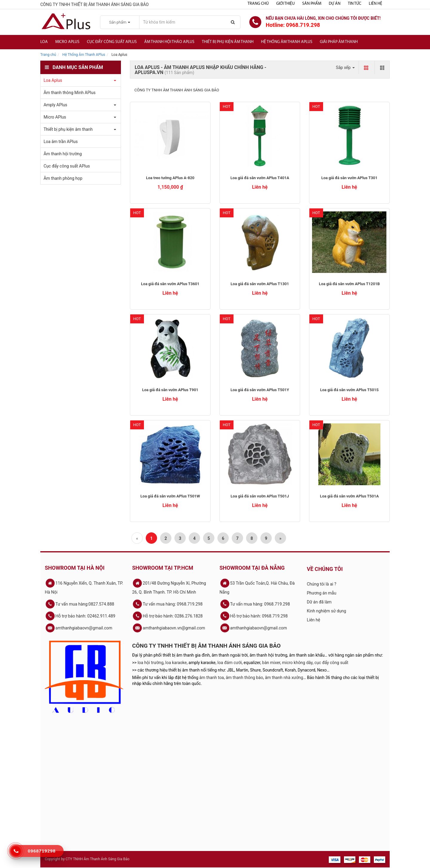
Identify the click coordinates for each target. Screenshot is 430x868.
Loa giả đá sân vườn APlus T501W (170, 496)
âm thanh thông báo (244, 677)
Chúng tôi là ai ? (322, 584)
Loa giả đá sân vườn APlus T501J (260, 496)
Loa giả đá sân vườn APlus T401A (260, 178)
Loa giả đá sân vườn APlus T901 (170, 390)
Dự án (335, 4)
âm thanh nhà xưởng (284, 677)
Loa (44, 42)
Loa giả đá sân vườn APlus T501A (350, 496)
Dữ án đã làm (319, 602)
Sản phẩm (312, 4)
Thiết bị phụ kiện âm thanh (228, 42)
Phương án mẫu (322, 593)
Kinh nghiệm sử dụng (327, 611)
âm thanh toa (212, 677)
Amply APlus (55, 105)
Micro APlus (67, 42)
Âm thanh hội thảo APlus (169, 42)
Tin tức (355, 4)
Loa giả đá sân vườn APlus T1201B (349, 284)
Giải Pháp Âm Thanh (339, 42)
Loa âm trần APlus (61, 142)
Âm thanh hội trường (63, 154)
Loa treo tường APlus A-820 (170, 178)
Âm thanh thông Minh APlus (70, 93)
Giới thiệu (285, 4)
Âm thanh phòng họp (63, 178)
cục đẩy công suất (331, 663)
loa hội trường (151, 663)
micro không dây (297, 663)
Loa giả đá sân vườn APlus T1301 (260, 284)
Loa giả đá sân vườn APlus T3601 (170, 284)
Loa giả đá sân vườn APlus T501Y (260, 390)
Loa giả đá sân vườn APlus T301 (349, 178)
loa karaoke (176, 663)
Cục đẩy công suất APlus (112, 42)
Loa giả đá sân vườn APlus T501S (349, 390)
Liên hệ (376, 4)
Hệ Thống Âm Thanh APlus (84, 55)
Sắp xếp (345, 67)
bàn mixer (271, 663)
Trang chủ (258, 4)
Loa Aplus (53, 80)
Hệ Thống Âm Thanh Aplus (287, 42)
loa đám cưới (230, 663)
